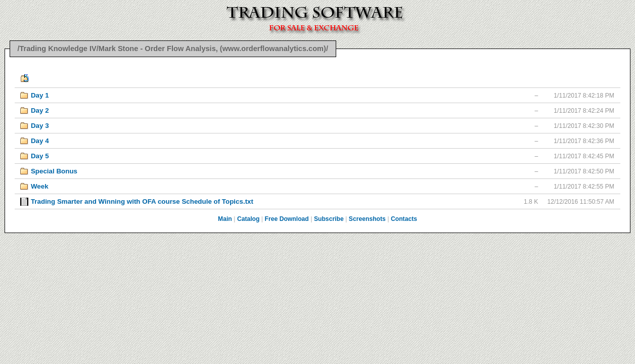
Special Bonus (54, 171)
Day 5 (40, 156)
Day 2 (40, 110)
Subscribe (329, 219)
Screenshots (367, 219)
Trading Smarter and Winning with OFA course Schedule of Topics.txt (142, 201)
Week (40, 186)
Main (225, 219)
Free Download (287, 219)
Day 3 (40, 126)
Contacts (404, 219)
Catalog (248, 219)
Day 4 (40, 141)
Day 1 (40, 95)
